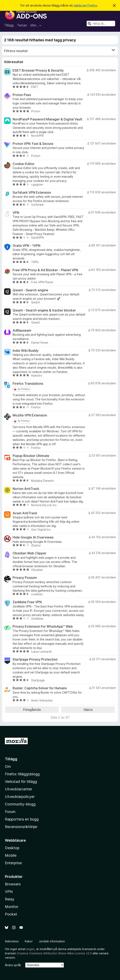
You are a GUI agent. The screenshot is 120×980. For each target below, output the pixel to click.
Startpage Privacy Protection (35, 659)
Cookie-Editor (24, 164)
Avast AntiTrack (25, 513)
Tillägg (9, 25)
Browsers (13, 884)
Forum (10, 812)
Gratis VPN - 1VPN (26, 246)
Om (8, 766)
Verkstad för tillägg (21, 782)
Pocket (11, 914)
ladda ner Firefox (85, 5)
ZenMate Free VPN (27, 602)
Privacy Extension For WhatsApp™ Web (43, 627)
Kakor (29, 941)
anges (30, 949)
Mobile (11, 855)
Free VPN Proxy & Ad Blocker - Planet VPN (45, 270)
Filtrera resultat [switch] (59, 51)
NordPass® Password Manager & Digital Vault (47, 119)
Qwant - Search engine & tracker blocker (44, 310)
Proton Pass (22, 95)
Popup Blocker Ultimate (31, 456)
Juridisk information (52, 941)
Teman (22, 25)
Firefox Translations (28, 384)
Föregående (32, 710)
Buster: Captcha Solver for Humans (40, 688)
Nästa (88, 710)
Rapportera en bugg (22, 819)
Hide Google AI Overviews (33, 537)
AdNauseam (22, 330)
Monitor (12, 907)
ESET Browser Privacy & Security (38, 70)
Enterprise (13, 863)
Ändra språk (13, 965)
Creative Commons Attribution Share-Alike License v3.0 (54, 953)
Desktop (12, 848)
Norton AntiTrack (26, 489)
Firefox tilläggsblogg (22, 774)
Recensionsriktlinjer (21, 827)
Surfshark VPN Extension (32, 193)
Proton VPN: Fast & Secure (33, 144)
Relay (10, 899)
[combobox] (101, 23)
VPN (16, 213)
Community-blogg (20, 804)
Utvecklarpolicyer (20, 797)
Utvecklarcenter (19, 789)
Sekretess (12, 941)
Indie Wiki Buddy (26, 351)
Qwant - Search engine (30, 290)
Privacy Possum (25, 578)
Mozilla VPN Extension (30, 415)
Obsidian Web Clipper (29, 553)
